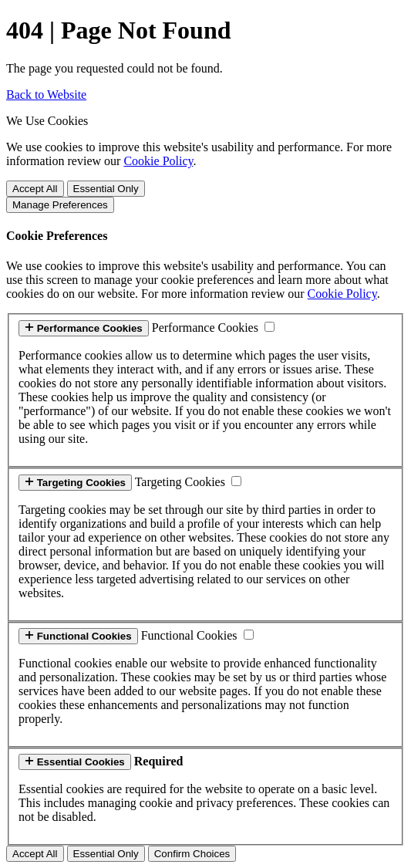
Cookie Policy (158, 161)
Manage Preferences (60, 205)
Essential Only (106, 189)
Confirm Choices (192, 854)
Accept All (35, 189)
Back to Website (46, 95)
